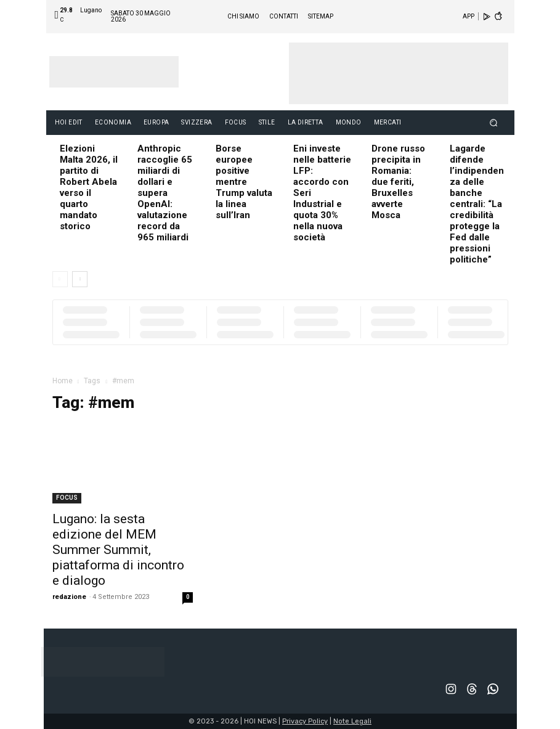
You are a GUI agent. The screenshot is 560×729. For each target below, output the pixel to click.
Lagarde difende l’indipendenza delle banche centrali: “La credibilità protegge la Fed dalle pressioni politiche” (477, 204)
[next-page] (80, 279)
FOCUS (67, 498)
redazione (69, 597)
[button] (493, 122)
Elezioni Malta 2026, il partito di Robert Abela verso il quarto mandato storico (89, 187)
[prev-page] (60, 279)
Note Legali (352, 721)
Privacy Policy (305, 721)
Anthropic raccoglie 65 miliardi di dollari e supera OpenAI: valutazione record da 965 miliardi (165, 193)
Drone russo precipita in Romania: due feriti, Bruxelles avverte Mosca (398, 182)
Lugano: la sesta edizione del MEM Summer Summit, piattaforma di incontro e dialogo (118, 550)
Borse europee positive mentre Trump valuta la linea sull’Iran (244, 182)
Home (63, 381)
